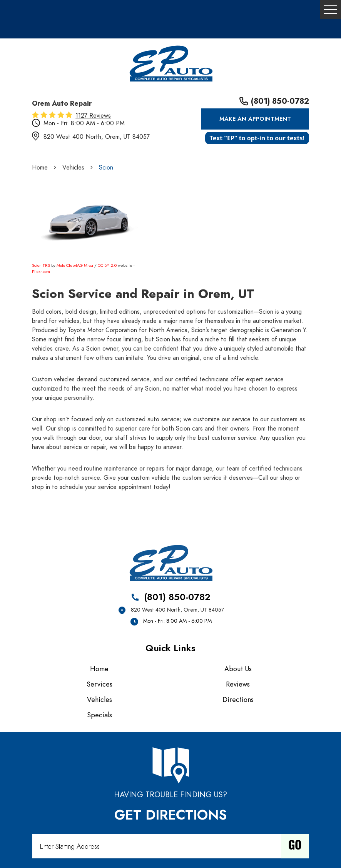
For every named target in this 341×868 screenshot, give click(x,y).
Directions (238, 699)
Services (99, 684)
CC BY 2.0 (107, 265)
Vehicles (73, 168)
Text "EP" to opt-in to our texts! (257, 138)
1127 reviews (93, 116)
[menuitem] (101, 669)
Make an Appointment (255, 119)
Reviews (238, 684)
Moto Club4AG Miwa (75, 265)
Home (40, 168)
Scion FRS (41, 265)
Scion (106, 168)
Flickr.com (41, 272)
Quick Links (170, 648)
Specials (99, 715)
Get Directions (170, 815)
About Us (238, 669)
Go (295, 846)
